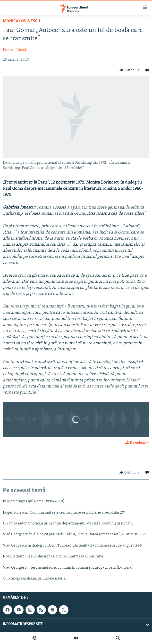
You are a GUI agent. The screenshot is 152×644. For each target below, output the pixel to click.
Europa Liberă (15, 50)
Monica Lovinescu (21, 21)
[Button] (129, 70)
